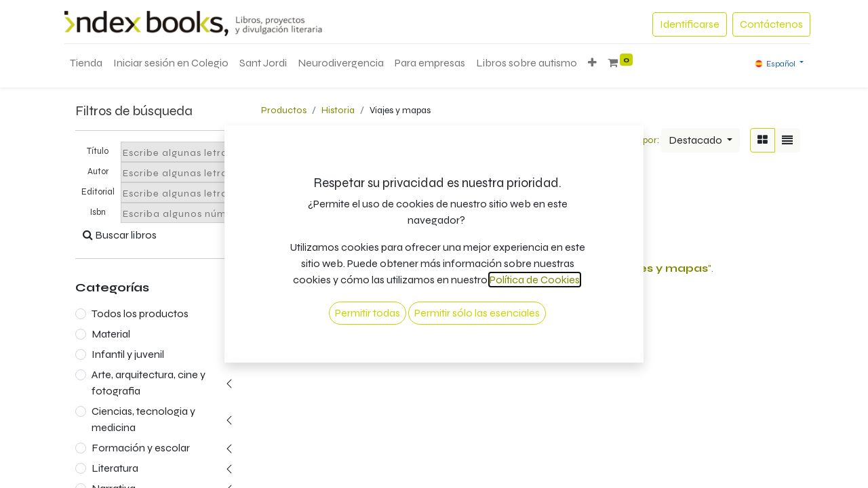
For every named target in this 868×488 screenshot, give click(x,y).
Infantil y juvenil (128, 354)
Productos (284, 110)
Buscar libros (120, 235)
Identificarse (690, 24)
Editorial (98, 192)
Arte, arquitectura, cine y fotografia (149, 383)
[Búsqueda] (582, 140)
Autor (98, 171)
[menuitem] (86, 63)
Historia (338, 110)
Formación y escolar (141, 448)
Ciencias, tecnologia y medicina (143, 419)
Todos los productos (140, 313)
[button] (592, 63)
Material (111, 334)
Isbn (98, 212)
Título (98, 151)
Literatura (115, 468)
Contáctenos (771, 24)
